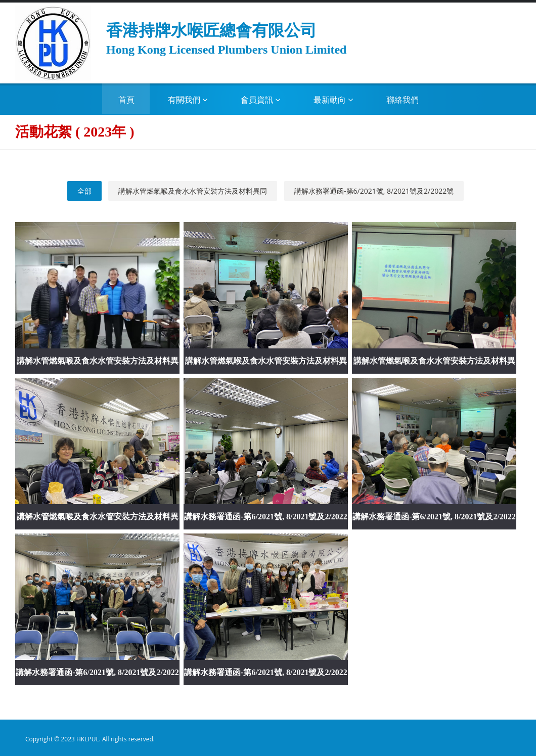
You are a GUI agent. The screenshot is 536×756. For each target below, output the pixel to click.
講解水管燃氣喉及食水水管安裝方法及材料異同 (193, 191)
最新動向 (333, 100)
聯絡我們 (403, 100)
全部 (84, 191)
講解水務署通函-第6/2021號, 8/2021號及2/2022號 (374, 191)
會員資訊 (260, 100)
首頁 (126, 100)
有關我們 (188, 100)
